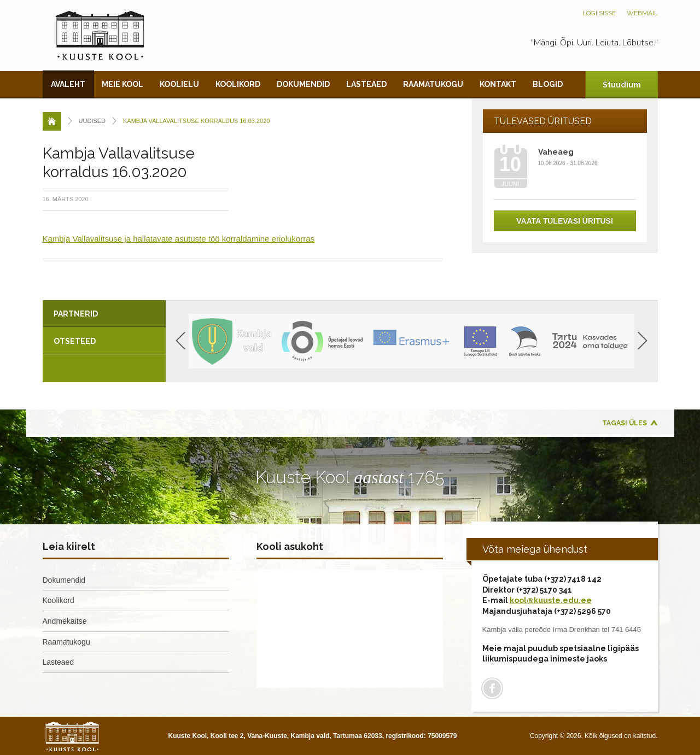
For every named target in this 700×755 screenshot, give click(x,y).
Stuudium (622, 85)
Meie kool (122, 84)
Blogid (548, 84)
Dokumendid (303, 84)
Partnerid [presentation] (76, 314)
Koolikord (238, 84)
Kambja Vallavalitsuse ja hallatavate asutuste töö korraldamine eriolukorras (179, 239)
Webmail (642, 13)
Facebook (492, 688)
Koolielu (179, 84)
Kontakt (498, 84)
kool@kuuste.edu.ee (551, 600)
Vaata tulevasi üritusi (565, 221)
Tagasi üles (625, 423)
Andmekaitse (65, 621)
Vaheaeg (556, 152)
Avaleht (68, 84)
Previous (181, 341)
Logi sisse (599, 13)
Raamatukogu (433, 84)
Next (642, 341)
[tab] (104, 314)
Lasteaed (366, 84)
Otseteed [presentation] (75, 341)
